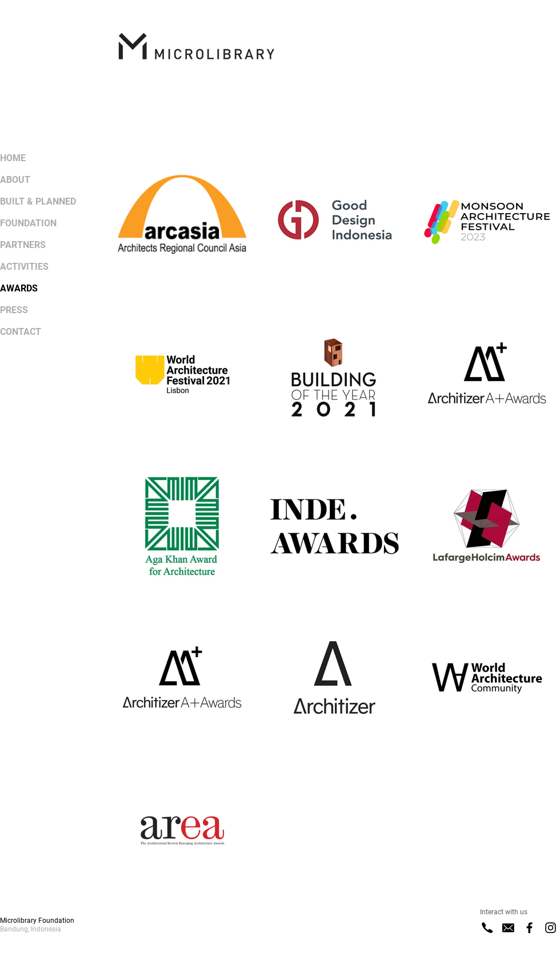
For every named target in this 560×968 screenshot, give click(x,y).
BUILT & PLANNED (38, 201)
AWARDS (19, 288)
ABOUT (15, 180)
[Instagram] (551, 928)
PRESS (14, 310)
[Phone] (487, 928)
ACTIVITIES (24, 267)
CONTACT (21, 332)
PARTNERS (23, 245)
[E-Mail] (508, 928)
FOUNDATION (28, 223)
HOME (13, 158)
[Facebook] (529, 928)
